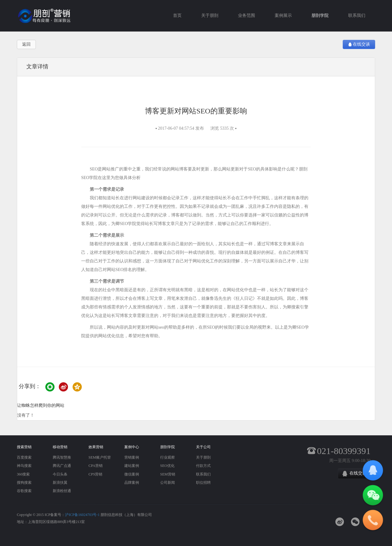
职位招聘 (203, 483)
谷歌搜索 (24, 491)
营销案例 (132, 457)
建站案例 (132, 466)
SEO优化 (167, 466)
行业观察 (168, 457)
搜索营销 (24, 447)
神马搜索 (24, 466)
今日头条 (60, 474)
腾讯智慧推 (62, 457)
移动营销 (60, 447)
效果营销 (96, 447)
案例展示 (283, 15)
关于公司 (203, 447)
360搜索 (23, 474)
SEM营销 (168, 474)
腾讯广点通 (62, 466)
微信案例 (132, 474)
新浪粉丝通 (62, 491)
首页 (177, 15)
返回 (26, 44)
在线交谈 (359, 44)
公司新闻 (168, 483)
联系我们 (357, 15)
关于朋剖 (210, 15)
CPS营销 (95, 474)
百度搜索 (24, 457)
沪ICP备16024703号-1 (82, 515)
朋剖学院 (320, 15)
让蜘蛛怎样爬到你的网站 (41, 405)
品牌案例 (132, 483)
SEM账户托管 (100, 457)
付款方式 (203, 466)
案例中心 (132, 447)
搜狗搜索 (24, 483)
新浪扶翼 (60, 483)
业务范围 (247, 15)
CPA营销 (96, 466)
